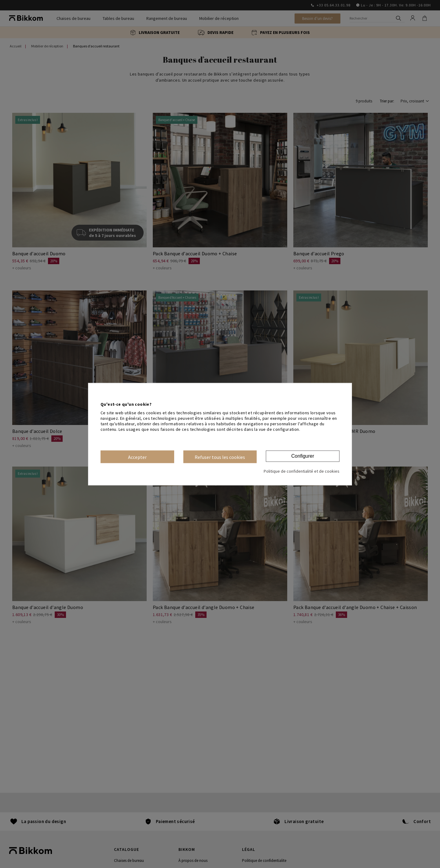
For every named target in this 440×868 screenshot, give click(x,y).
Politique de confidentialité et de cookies (302, 471)
